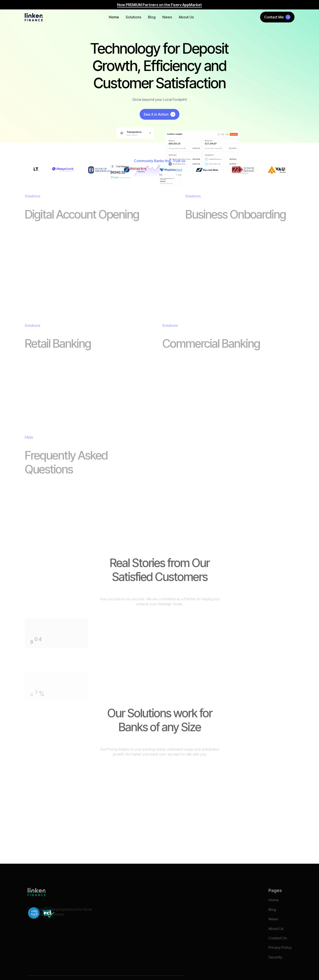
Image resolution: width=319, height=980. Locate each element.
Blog (152, 17)
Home (114, 17)
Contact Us (278, 946)
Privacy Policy (280, 956)
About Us (186, 17)
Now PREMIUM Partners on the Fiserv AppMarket (159, 5)
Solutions (133, 17)
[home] (34, 17)
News (167, 17)
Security (275, 965)
